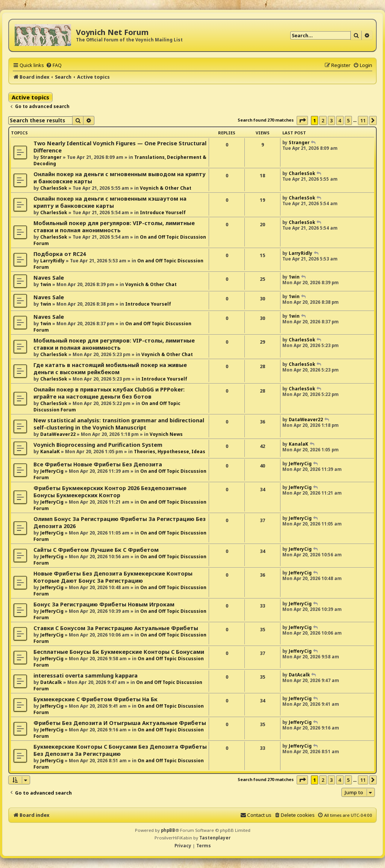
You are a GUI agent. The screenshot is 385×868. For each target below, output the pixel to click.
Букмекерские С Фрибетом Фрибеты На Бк (95, 699)
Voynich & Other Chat (166, 188)
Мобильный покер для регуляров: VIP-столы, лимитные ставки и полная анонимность (114, 227)
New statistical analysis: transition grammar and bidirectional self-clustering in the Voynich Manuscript (119, 424)
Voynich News (166, 434)
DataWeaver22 (58, 434)
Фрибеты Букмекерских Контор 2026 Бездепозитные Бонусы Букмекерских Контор (110, 492)
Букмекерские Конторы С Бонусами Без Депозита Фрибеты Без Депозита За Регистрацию (120, 750)
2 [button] (323, 120)
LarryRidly (52, 261)
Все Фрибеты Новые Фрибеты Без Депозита (98, 464)
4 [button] (340, 120)
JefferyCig (52, 471)
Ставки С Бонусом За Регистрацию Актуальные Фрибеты (116, 628)
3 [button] (331, 120)
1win (46, 284)
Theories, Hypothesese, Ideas (170, 452)
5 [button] (348, 120)
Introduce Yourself (163, 212)
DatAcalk (51, 682)
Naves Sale (49, 278)
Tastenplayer (215, 838)
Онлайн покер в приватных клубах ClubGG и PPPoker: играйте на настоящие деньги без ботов (109, 393)
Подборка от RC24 (60, 254)
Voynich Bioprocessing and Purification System (98, 445)
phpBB (168, 830)
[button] (302, 120)
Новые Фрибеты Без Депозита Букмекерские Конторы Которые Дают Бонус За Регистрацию (113, 577)
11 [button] (363, 120)
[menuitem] (54, 65)
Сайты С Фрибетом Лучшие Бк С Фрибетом (96, 550)
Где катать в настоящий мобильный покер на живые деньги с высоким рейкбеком (110, 369)
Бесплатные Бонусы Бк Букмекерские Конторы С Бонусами (119, 652)
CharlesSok (54, 188)
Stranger (51, 157)
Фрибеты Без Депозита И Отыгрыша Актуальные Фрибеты (120, 723)
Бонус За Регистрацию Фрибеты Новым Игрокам (104, 604)
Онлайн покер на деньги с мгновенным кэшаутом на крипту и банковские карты (110, 202)
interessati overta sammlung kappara (86, 675)
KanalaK (50, 452)
